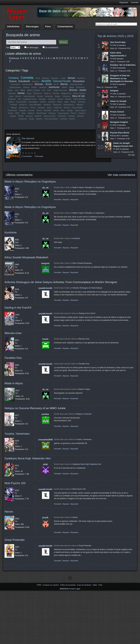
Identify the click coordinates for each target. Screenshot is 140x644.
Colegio (70, 110)
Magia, (58, 96)
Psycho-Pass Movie (120, 133)
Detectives (16, 84)
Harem (34, 87)
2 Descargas (39, 156)
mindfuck (47, 105)
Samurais (49, 96)
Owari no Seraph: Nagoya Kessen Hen (123, 145)
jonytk (45, 517)
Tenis (24, 113)
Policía (74, 113)
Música (18, 96)
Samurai (29, 116)
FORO (39, 585)
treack (45, 339)
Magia (72, 87)
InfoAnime (13, 27)
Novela (67, 108)
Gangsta (114, 91)
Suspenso (23, 119)
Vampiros (43, 87)
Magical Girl (66, 93)
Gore (49, 90)
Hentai (21, 93)
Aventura (81, 102)
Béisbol (31, 113)
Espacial (12, 93)
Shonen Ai (38, 93)
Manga (14, 108)
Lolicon (12, 102)
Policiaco (52, 113)
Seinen (71, 78)
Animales (42, 99)
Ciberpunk (57, 105)
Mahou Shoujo (79, 93)
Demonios (80, 87)
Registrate (124, 2)
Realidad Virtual (30, 99)
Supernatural (63, 113)
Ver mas (131, 155)
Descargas (32, 27)
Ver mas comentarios (121, 175)
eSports (39, 119)
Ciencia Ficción (62, 81)
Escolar (31, 110)
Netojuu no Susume (17, 408)
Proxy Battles (77, 108)
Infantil (64, 87)
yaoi (17, 90)
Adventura (62, 116)
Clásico (43, 102)
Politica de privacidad (68, 585)
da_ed (45, 188)
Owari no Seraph (118, 101)
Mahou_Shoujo (34, 90)
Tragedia (23, 110)
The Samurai (28, 138)
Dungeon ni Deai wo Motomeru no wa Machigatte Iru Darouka (121, 78)
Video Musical (29, 96)
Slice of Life (78, 96)
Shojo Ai (47, 93)
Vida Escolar (41, 113)
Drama (13, 81)
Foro (48, 27)
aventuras (54, 87)
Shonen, (39, 84)
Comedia (27, 78)
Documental (21, 102)
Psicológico (33, 102)
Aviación (52, 102)
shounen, (36, 81)
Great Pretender (15, 540)
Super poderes (79, 99)
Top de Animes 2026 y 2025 (115, 36)
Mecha (64, 84)
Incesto (40, 96)
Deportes (55, 78)
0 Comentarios (27, 156)
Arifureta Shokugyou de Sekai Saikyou (29, 282)
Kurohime (11, 232)
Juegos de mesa (60, 90)
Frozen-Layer (75, 589)
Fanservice (12, 110)
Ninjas (73, 102)
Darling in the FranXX (18, 308)
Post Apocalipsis (51, 119)
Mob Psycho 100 (15, 483)
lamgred (45, 263)
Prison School (117, 112)
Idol (20, 99)
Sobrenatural (27, 84)
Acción (46, 81)
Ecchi (49, 84)
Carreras (52, 99)
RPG (17, 113)
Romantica (79, 81)
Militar (23, 90)
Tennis (39, 110)
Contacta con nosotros (51, 585)
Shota (60, 102)
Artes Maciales (35, 105)
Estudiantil (24, 81)
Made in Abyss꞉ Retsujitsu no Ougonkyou (30, 182)
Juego (31, 119)
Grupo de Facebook (84, 585)
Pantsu (56, 110)
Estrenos (14, 58)
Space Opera (80, 110)
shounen (41, 108)
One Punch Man (118, 42)
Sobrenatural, (69, 105)
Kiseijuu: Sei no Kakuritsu (123, 65)
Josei (11, 96)
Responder (74, 200)
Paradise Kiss (13, 358)
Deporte (38, 116)
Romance (81, 78)
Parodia (56, 93)
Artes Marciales (76, 84)
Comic (11, 113)
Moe (63, 110)
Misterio (46, 78)
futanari (68, 99)
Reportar (66, 200)
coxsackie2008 (45, 440)
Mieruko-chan (13, 333)
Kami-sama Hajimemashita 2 (118, 54)
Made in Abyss (14, 383)
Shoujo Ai (23, 105)
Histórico (82, 113)
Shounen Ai (24, 108)
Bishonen (12, 99)
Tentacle (14, 105)
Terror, (33, 108)
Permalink (58, 200)
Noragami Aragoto (119, 122)
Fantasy (71, 116)
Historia (26, 87)
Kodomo (80, 116)
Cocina (60, 99)
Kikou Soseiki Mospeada (20, 257)
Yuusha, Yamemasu (17, 434)
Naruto (9, 512)
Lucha (63, 78)
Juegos (13, 116)
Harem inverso (50, 116)
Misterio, (80, 105)
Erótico (72, 119)
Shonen (73, 90)
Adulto (83, 90)
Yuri (43, 90)
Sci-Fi (56, 84)
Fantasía (14, 78)
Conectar (135, 2)
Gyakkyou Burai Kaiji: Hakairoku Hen (28, 458)
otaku (66, 102)
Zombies (64, 119)
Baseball (47, 110)
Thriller (21, 116)
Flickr (100, 585)
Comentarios (65, 27)
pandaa (45, 414)
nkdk (45, 464)
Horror (49, 108)
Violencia (66, 96)
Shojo (29, 93)
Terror (38, 78)
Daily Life (58, 108)
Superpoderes (15, 87)
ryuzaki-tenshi (45, 288)
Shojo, (10, 90)
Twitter (95, 585)
